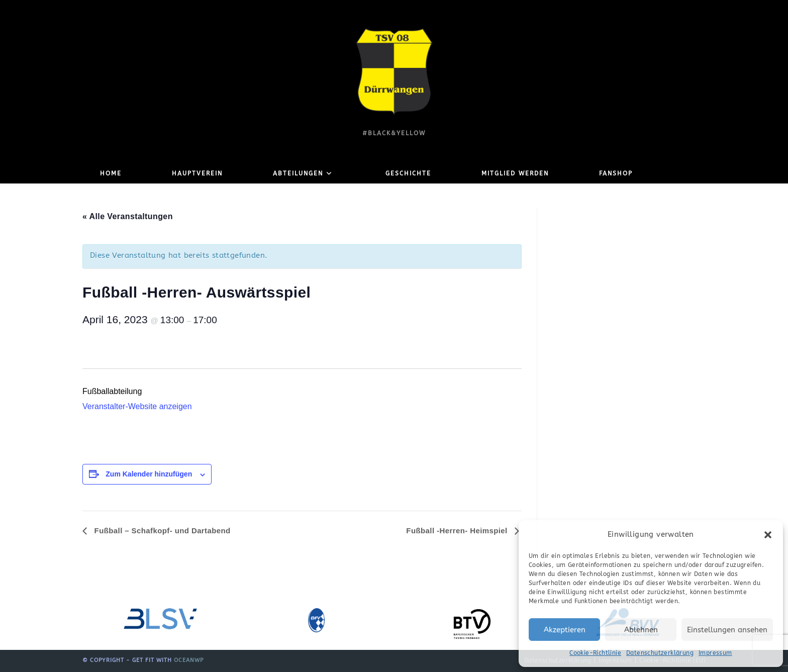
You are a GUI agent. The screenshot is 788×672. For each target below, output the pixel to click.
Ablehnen (641, 630)
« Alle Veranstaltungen (128, 216)
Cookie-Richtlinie (595, 653)
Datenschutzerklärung (660, 653)
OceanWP (189, 660)
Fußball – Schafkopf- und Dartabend (161, 531)
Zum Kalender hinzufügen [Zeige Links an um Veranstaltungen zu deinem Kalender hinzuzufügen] (149, 474)
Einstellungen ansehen (727, 630)
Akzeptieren (565, 630)
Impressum (715, 653)
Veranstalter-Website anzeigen (137, 406)
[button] (768, 535)
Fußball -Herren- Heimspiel (458, 531)
